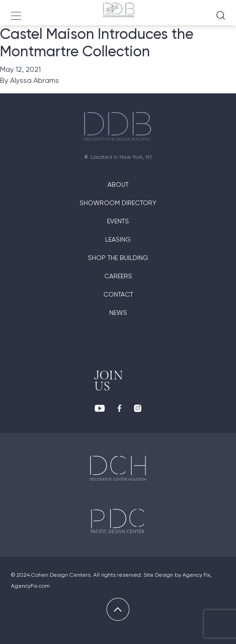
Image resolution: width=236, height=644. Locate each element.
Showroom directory (118, 203)
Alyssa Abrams (35, 80)
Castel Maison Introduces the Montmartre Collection (97, 43)
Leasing (118, 239)
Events (118, 221)
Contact (118, 294)
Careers (118, 276)
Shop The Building (118, 258)
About (118, 184)
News (118, 313)
